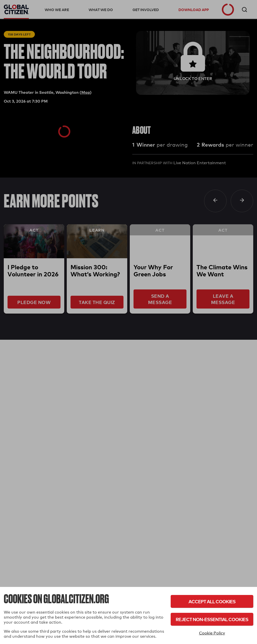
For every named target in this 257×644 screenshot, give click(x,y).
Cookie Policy (212, 633)
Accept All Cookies (212, 601)
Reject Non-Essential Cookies (212, 619)
